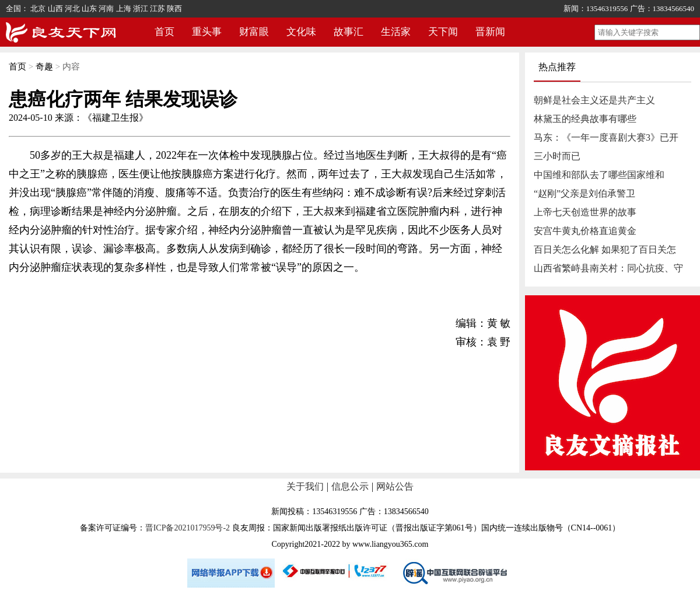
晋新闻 (490, 32)
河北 (72, 8)
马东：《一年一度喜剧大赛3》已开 (606, 137)
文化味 (301, 32)
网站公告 (395, 486)
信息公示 (350, 486)
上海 (124, 8)
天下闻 (443, 32)
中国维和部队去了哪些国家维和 (599, 175)
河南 (106, 8)
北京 (38, 8)
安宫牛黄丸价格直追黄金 (585, 231)
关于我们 (305, 486)
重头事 (207, 32)
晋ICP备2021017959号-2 (188, 528)
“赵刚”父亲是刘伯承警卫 (584, 193)
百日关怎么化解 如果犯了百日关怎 (605, 249)
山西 (55, 8)
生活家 (396, 32)
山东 (89, 8)
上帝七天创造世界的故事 (585, 212)
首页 (164, 32)
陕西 (174, 8)
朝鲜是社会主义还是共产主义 (594, 100)
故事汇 (349, 32)
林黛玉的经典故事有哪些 (585, 119)
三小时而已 (557, 156)
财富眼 (254, 32)
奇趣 (44, 67)
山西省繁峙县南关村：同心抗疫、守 (608, 268)
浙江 (141, 8)
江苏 (157, 8)
